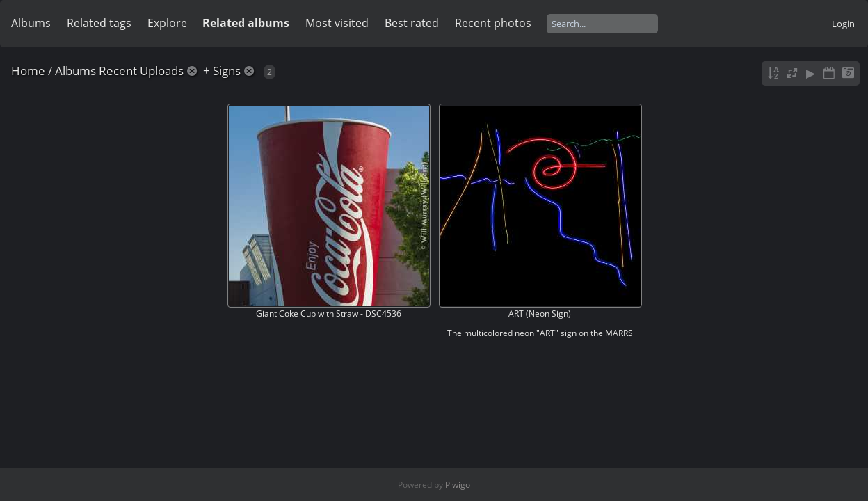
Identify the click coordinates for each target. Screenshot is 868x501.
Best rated (412, 23)
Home (28, 71)
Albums (31, 23)
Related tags (99, 23)
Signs (227, 71)
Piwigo (458, 485)
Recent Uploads (141, 71)
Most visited (337, 23)
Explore (167, 23)
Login (843, 24)
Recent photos (493, 23)
